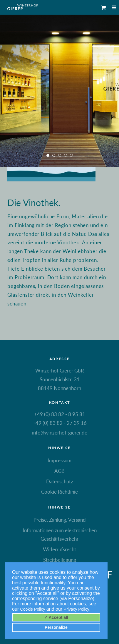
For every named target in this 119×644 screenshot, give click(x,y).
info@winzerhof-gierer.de (60, 433)
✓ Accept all (56, 617)
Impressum (59, 460)
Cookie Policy (33, 609)
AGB (59, 471)
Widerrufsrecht (59, 549)
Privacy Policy (77, 609)
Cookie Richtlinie (59, 492)
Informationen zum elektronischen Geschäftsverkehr (60, 535)
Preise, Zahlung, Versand (60, 520)
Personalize (56, 627)
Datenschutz (60, 481)
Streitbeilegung (60, 560)
